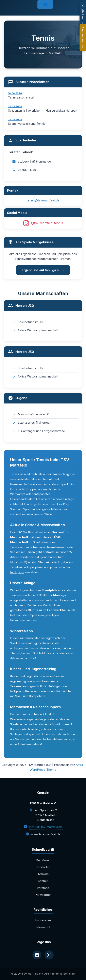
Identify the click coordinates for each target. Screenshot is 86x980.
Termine (43, 874)
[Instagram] (49, 955)
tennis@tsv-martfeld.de (43, 200)
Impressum (43, 920)
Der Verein (43, 860)
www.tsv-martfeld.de (46, 834)
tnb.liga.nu (17, 572)
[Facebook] (37, 955)
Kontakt (43, 881)
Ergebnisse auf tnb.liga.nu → (43, 270)
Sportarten (43, 867)
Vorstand (43, 888)
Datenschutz (43, 927)
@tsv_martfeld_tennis (43, 223)
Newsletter (43, 895)
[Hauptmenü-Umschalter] (45, 4)
